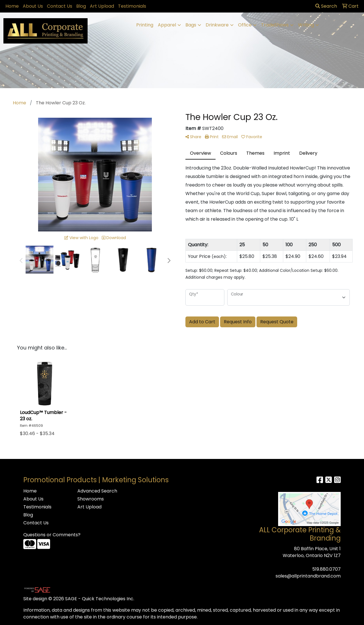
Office (245, 25)
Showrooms (91, 499)
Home (12, 6)
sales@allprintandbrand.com (308, 576)
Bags (191, 25)
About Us (33, 6)
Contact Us (60, 6)
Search (326, 6)
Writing (306, 25)
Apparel (167, 25)
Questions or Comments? (52, 535)
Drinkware (217, 25)
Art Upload (102, 6)
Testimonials (132, 6)
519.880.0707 (326, 569)
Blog (81, 6)
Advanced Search (97, 491)
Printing (145, 25)
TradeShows (275, 25)
